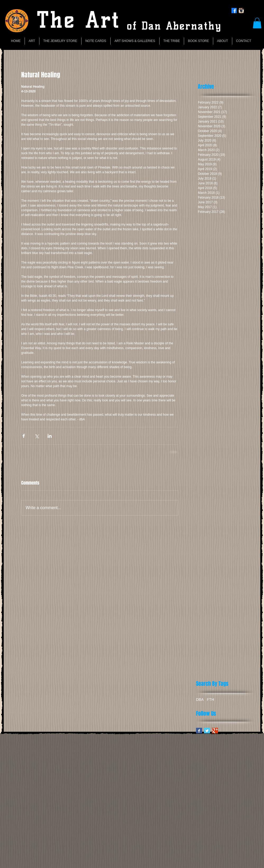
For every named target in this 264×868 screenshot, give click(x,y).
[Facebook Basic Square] (199, 731)
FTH (210, 700)
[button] (257, 23)
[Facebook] (234, 11)
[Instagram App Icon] (241, 11)
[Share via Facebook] (24, 436)
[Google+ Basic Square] (215, 731)
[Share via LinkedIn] (50, 436)
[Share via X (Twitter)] (37, 436)
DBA (200, 700)
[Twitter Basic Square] (207, 731)
